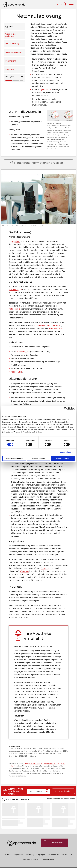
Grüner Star (24, 572)
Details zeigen (65, 452)
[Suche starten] (48, 792)
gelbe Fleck (46, 90)
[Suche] (62, 5)
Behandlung (11, 61)
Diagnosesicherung (14, 52)
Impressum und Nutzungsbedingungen (29, 856)
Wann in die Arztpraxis (11, 35)
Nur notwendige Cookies (14, 458)
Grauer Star (47, 569)
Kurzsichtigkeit (15, 290)
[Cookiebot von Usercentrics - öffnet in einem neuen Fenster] (66, 409)
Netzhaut (16, 242)
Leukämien (56, 326)
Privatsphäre (67, 856)
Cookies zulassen (63, 458)
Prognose (10, 69)
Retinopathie (14, 310)
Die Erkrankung (12, 44)
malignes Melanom (42, 326)
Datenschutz (53, 856)
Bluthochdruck (55, 329)
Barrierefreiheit (48, 861)
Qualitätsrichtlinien (31, 861)
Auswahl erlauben (38, 458)
